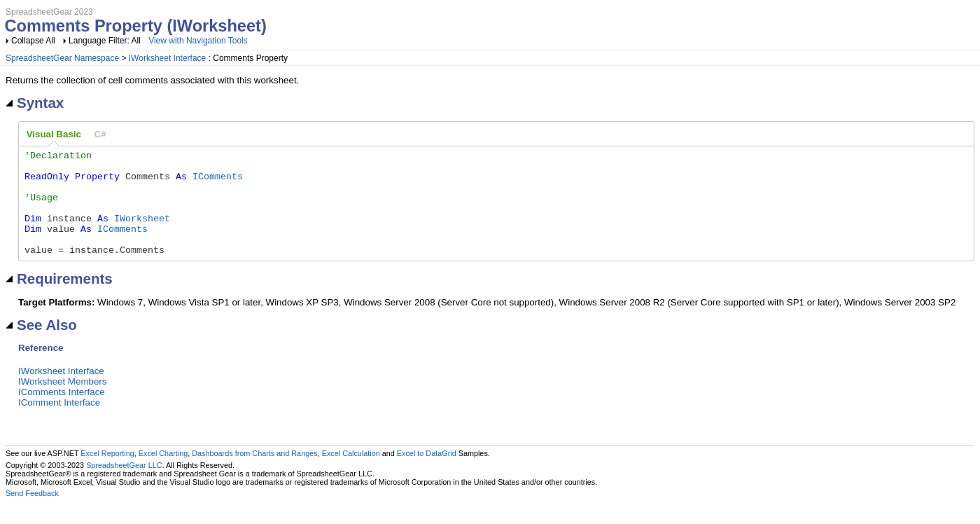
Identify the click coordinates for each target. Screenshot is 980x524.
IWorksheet (142, 233)
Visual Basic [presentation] (54, 134)
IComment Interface (59, 423)
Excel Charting (163, 474)
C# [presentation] (100, 134)
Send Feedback (32, 514)
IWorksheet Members (62, 402)
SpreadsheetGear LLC (124, 486)
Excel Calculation (351, 474)
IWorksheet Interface (168, 58)
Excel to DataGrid (427, 474)
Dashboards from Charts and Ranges (254, 474)
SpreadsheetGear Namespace (62, 58)
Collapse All (33, 41)
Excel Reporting (107, 474)
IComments (218, 182)
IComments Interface (62, 413)
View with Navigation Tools (198, 41)
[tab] (54, 135)
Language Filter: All (106, 41)
